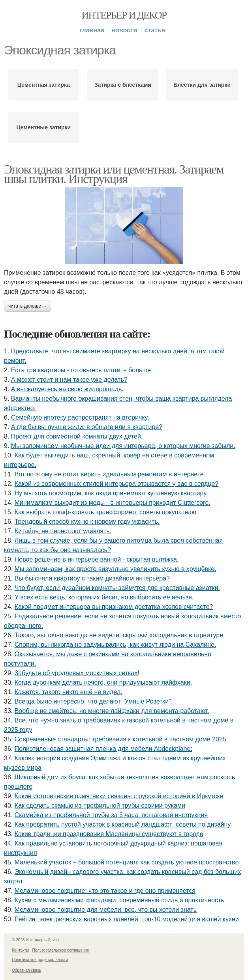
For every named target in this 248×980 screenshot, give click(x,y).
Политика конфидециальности (40, 960)
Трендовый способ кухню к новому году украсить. (87, 522)
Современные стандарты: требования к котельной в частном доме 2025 (120, 739)
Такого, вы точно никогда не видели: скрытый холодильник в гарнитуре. (120, 635)
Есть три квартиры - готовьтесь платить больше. (82, 370)
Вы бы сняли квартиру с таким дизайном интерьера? (92, 578)
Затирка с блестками (123, 85)
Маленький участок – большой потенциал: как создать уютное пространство (127, 862)
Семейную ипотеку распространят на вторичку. (80, 417)
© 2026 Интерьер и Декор (35, 940)
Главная (92, 30)
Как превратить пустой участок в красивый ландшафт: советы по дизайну (123, 824)
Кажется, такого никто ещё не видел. (69, 692)
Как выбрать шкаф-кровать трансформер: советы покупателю (105, 512)
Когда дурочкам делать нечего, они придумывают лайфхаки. (103, 682)
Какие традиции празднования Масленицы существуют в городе (109, 834)
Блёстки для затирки (202, 85)
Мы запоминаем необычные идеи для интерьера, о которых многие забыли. (123, 446)
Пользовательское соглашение (61, 950)
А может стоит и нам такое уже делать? (69, 380)
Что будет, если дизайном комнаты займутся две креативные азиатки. (117, 588)
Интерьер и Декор (124, 15)
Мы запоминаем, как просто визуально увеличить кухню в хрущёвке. (116, 569)
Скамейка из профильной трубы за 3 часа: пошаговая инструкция (111, 815)
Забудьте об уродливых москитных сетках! (77, 673)
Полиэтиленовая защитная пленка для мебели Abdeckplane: (103, 749)
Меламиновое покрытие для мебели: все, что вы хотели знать (106, 910)
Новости (124, 30)
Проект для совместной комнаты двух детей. (77, 436)
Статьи (155, 30)
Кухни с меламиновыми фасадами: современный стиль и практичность (119, 900)
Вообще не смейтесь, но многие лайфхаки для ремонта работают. (112, 711)
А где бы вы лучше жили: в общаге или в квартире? (87, 427)
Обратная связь (26, 970)
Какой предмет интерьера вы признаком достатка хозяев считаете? (114, 607)
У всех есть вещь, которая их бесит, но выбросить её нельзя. (104, 597)
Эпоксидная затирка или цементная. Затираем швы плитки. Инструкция (114, 174)
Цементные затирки (43, 127)
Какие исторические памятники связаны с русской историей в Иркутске (119, 796)
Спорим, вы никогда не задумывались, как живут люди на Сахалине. (116, 645)
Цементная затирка (44, 85)
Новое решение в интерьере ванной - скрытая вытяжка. (97, 559)
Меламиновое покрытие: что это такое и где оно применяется (105, 891)
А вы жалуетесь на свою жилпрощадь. (67, 389)
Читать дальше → (28, 306)
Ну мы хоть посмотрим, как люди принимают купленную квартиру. (111, 493)
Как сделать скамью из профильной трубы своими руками (100, 805)
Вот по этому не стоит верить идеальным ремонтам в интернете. (110, 474)
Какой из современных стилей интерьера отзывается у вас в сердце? (117, 484)
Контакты (20, 950)
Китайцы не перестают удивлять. (63, 531)
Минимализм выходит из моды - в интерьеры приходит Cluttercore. (113, 503)
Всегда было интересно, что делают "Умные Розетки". (94, 701)
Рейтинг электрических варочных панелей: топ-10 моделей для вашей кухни (127, 919)
